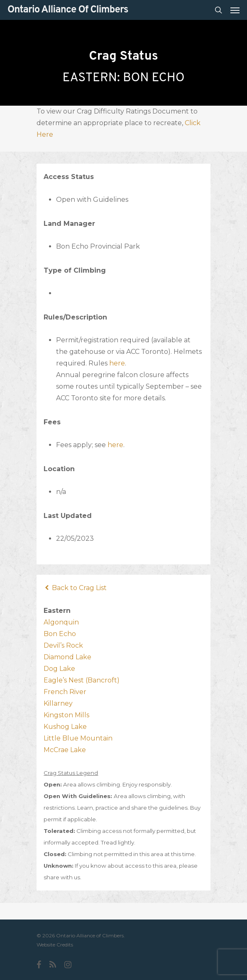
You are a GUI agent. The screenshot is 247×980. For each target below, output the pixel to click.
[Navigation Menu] (235, 10)
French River (65, 692)
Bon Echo (60, 634)
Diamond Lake (67, 657)
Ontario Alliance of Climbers (68, 10)
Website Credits (55, 945)
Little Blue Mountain (78, 738)
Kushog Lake (65, 727)
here (117, 363)
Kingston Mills (66, 715)
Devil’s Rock (63, 645)
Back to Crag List (75, 588)
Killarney (58, 703)
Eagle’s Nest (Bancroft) (82, 680)
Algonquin (61, 622)
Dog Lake (59, 669)
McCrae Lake (65, 750)
